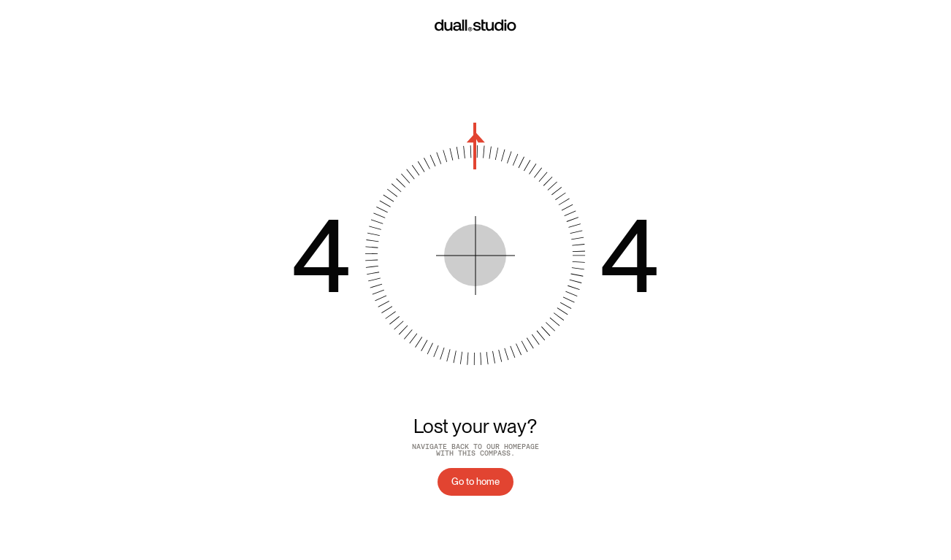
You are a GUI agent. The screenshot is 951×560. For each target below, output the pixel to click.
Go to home (475, 482)
